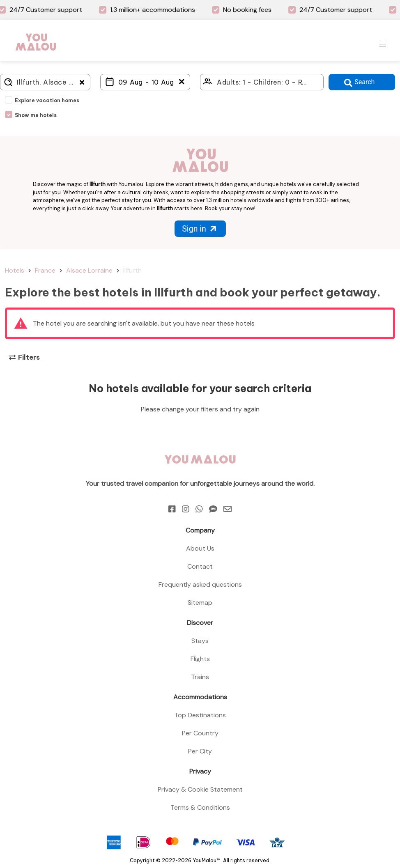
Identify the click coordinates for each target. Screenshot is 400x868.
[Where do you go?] (45, 82)
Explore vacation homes (47, 100)
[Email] (228, 509)
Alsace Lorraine (89, 270)
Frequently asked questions (200, 584)
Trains (200, 677)
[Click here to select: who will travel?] (262, 82)
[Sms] (213, 509)
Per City (200, 751)
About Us (200, 548)
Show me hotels (36, 115)
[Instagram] (186, 509)
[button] (383, 44)
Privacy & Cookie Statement (200, 789)
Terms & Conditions (200, 807)
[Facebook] (172, 509)
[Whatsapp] (199, 509)
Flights (200, 659)
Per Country (200, 733)
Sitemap (200, 603)
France (45, 270)
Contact (200, 566)
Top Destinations (200, 715)
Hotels (15, 270)
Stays (200, 641)
